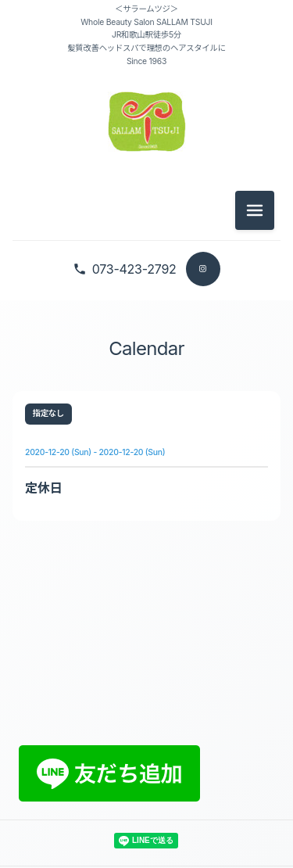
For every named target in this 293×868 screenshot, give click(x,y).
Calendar (146, 348)
